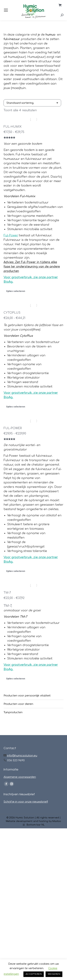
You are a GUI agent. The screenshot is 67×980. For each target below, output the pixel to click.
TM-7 (7, 593)
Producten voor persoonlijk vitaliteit (27, 696)
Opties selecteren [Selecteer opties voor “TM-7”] (16, 679)
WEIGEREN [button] (54, 974)
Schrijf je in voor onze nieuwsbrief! (26, 802)
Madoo (57, 821)
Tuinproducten (13, 712)
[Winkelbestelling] (32, 103)
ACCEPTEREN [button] (34, 974)
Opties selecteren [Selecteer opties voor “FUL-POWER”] (16, 571)
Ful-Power (11, 235)
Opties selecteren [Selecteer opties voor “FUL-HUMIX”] (16, 291)
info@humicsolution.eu (22, 756)
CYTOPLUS (12, 313)
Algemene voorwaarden (20, 777)
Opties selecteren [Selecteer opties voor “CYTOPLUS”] (16, 407)
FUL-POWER (13, 428)
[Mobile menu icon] (6, 10)
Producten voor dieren (18, 704)
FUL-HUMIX (13, 127)
